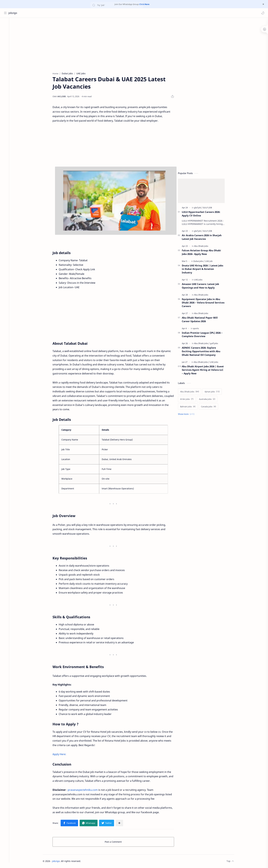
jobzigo (13, 13)
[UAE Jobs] (199, 280)
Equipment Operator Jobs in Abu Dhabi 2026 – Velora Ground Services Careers (204, 303)
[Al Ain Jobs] (188, 399)
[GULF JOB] (209, 208)
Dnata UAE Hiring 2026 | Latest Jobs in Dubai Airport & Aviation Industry (204, 269)
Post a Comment (115, 842)
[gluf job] (199, 208)
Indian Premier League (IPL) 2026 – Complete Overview (203, 335)
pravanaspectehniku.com (84, 790)
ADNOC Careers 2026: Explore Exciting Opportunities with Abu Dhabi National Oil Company (202, 352)
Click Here (144, 4)
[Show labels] (188, 414)
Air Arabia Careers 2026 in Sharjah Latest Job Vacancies (203, 238)
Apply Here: (61, 754)
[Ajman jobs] (213, 392)
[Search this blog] (65, 13)
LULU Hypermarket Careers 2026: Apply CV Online (202, 214)
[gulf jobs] (215, 344)
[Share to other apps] (121, 823)
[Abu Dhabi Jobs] (202, 246)
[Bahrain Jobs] (189, 407)
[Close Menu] (263, 4)
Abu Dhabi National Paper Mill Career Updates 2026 (201, 320)
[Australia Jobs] (208, 399)
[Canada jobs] (210, 407)
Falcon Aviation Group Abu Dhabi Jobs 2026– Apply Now (203, 252)
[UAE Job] (210, 261)
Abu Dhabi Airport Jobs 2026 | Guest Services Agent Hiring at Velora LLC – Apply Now (204, 370)
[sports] (197, 329)
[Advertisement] (138, 44)
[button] (263, 13)
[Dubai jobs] (200, 261)
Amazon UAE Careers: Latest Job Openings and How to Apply (202, 286)
